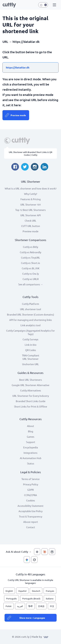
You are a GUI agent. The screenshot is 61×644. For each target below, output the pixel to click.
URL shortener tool (30, 309)
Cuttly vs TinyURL (30, 258)
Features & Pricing (31, 199)
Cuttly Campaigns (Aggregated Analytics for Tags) (30, 332)
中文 (52, 606)
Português (11, 599)
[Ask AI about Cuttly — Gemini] (27, 560)
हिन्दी (30, 606)
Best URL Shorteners (31, 380)
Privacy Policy (31, 484)
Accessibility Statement (30, 506)
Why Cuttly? (31, 194)
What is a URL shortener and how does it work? (31, 188)
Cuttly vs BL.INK (31, 268)
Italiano (50, 599)
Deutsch (36, 591)
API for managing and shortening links (31, 320)
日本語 (41, 606)
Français (50, 591)
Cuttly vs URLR (31, 279)
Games (31, 437)
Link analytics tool (30, 325)
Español (22, 591)
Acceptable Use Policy (30, 511)
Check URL (30, 221)
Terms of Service (30, 479)
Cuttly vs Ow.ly (30, 274)
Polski (8, 606)
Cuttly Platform (30, 304)
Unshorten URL (30, 364)
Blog (31, 431)
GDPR (30, 490)
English (9, 591)
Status (31, 463)
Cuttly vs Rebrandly (30, 252)
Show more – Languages (32, 618)
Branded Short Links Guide (31, 401)
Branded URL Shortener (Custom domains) (30, 314)
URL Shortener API (30, 215)
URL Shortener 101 (31, 204)
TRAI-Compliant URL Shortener (31, 357)
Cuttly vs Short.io (30, 263)
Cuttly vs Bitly (30, 247)
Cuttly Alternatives (31, 390)
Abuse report (31, 522)
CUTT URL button (31, 226)
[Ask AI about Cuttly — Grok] (34, 560)
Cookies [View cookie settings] (31, 500)
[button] (54, 5)
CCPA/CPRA (30, 495)
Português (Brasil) (31, 599)
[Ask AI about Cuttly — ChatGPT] (37, 552)
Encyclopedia (31, 447)
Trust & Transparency (31, 516)
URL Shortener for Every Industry (31, 396)
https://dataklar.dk (18, 67)
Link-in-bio (31, 345)
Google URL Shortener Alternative (30, 385)
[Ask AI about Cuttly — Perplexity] (52, 552)
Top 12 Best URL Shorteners (30, 210)
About (30, 426)
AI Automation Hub (31, 458)
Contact (31, 527)
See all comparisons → (31, 284)
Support (31, 442)
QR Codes (31, 350)
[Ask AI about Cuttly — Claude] (45, 552)
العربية (20, 606)
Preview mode (18, 115)
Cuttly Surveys (30, 339)
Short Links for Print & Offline (30, 406)
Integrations (30, 453)
